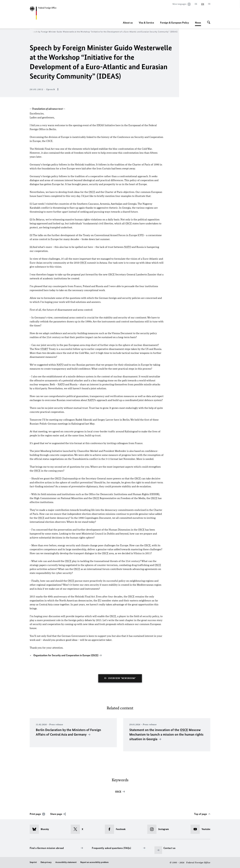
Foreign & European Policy (174, 23)
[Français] (209, 4)
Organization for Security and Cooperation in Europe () (66, 655)
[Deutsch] (196, 4)
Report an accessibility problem (94, 862)
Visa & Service (146, 23)
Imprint (33, 862)
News (198, 23)
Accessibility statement (66, 862)
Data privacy (46, 862)
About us (128, 23)
